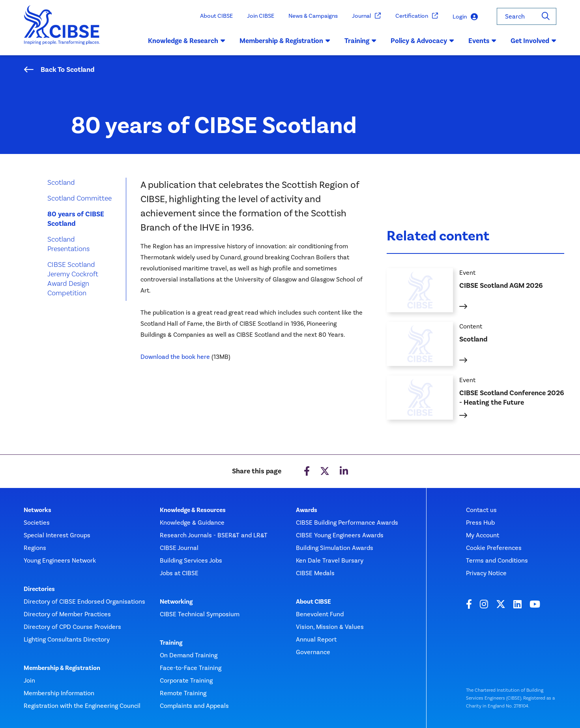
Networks (37, 510)
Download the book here (175, 357)
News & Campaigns (313, 16)
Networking (176, 602)
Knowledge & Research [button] (187, 41)
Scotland (61, 182)
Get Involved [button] (533, 41)
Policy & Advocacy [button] (422, 41)
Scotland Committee (80, 198)
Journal (367, 16)
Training (171, 643)
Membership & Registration (62, 668)
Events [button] (482, 41)
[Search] (546, 16)
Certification (417, 16)
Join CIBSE (261, 16)
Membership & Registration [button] (285, 41)
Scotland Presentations (68, 244)
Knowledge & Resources (193, 510)
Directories (39, 589)
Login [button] (465, 17)
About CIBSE (216, 16)
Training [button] (360, 41)
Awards (307, 510)
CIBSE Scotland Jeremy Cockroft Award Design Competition (73, 279)
